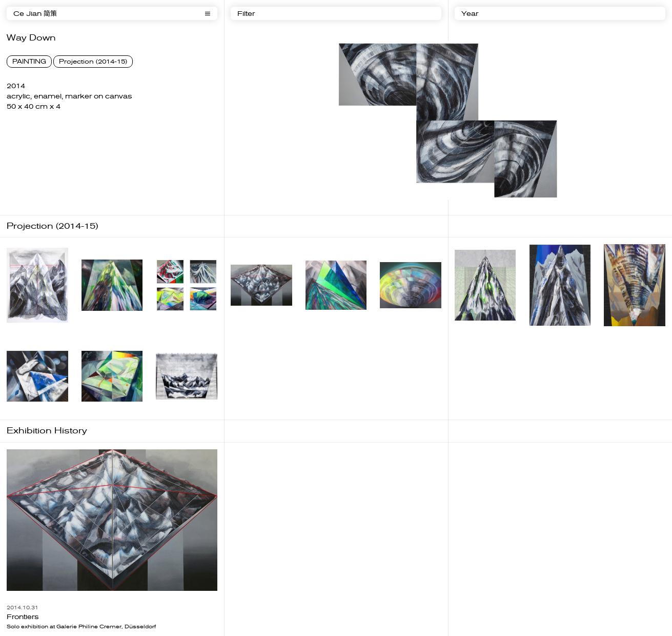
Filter (246, 14)
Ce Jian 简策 (35, 14)
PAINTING (29, 62)
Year (470, 14)
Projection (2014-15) (93, 62)
